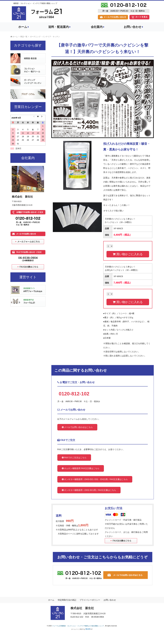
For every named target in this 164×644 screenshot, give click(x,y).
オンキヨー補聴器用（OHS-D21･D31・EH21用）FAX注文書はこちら (95, 479)
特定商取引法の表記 (67, 600)
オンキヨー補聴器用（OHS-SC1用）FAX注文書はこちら (89, 490)
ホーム (24, 27)
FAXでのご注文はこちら (74, 458)
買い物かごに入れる (128, 254)
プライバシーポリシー (90, 600)
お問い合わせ (133, 27)
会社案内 (98, 27)
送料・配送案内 (59, 27)
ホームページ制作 (77, 629)
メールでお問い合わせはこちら (77, 427)
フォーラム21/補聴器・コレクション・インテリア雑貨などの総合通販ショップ (78, 626)
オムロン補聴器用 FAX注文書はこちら (81, 468)
